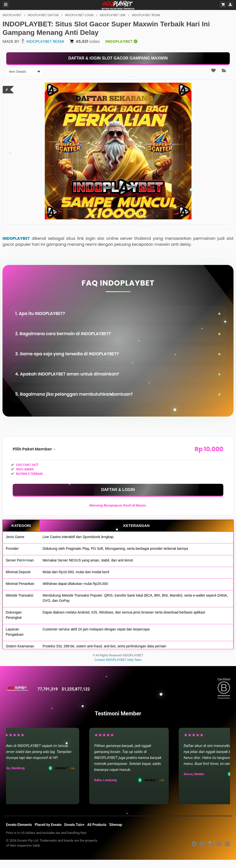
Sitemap (116, 825)
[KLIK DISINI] (118, 58)
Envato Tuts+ (74, 825)
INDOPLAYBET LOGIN (79, 15)
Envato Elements (19, 825)
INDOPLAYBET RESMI (146, 15)
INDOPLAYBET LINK (113, 15)
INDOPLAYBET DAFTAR (43, 15)
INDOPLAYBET (12, 15)
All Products (97, 825)
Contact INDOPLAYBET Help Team (118, 660)
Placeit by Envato (48, 825)
